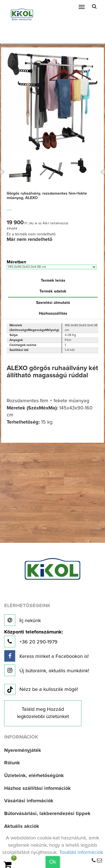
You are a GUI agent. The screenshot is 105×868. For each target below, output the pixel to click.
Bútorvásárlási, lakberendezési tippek (47, 814)
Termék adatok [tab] (53, 291)
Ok (53, 862)
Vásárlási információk (29, 801)
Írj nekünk (22, 620)
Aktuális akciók (22, 826)
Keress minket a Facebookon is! (46, 656)
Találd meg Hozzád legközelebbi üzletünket (43, 713)
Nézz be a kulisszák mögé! (41, 690)
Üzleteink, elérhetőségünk (34, 776)
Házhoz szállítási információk (37, 788)
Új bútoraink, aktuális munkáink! (47, 670)
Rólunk (12, 763)
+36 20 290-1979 (33, 639)
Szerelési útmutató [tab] (53, 303)
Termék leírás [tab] (53, 281)
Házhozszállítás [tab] (53, 314)
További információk (81, 852)
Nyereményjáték (23, 750)
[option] (22, 171)
